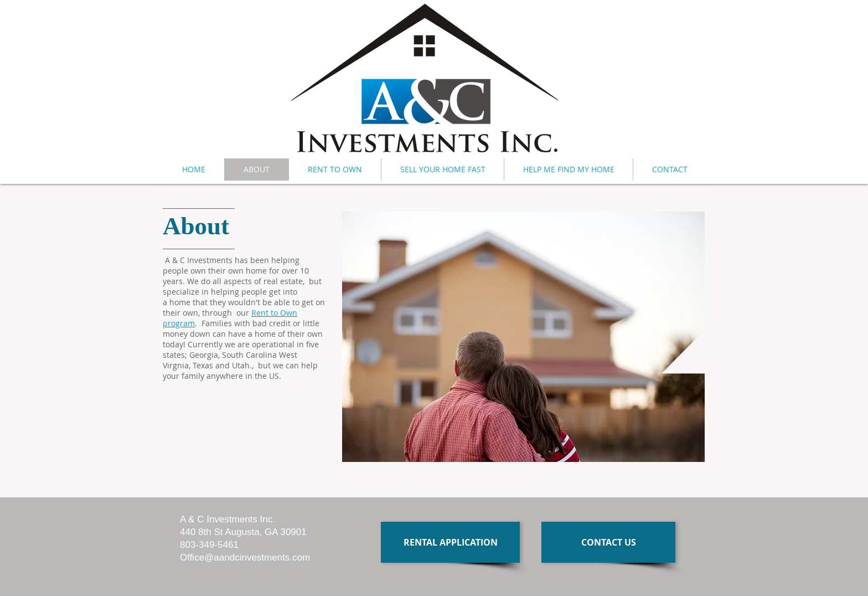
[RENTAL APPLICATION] (450, 542)
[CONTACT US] (608, 542)
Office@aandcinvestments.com (245, 558)
